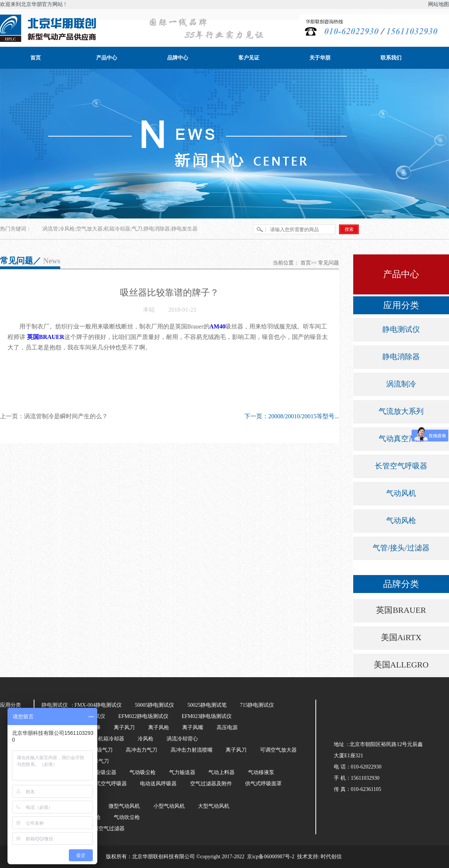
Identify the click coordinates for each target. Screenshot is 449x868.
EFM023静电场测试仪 (207, 716)
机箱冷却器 (111, 739)
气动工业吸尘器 (98, 772)
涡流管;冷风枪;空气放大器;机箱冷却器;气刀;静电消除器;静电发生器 (120, 229)
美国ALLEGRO (401, 665)
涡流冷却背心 (182, 739)
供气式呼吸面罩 (263, 784)
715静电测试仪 (257, 705)
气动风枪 (401, 520)
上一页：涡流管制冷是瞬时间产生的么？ (54, 416)
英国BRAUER (401, 610)
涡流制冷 (401, 384)
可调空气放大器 (278, 750)
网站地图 (439, 4)
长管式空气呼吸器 (106, 784)
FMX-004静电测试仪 (98, 705)
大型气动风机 (214, 806)
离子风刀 (124, 728)
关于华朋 (320, 58)
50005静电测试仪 (154, 705)
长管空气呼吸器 (401, 466)
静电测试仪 (401, 329)
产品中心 (107, 58)
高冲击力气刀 (141, 750)
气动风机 (401, 493)
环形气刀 (98, 761)
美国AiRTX (401, 637)
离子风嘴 (193, 728)
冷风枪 (146, 739)
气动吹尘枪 (127, 817)
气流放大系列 (401, 411)
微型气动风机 (124, 806)
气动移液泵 (261, 772)
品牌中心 (178, 58)
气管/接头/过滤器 (401, 548)
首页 (36, 58)
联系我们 (391, 58)
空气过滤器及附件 (211, 784)
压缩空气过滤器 (106, 829)
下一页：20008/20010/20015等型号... (292, 416)
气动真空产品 (401, 438)
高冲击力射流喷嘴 (192, 750)
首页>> (309, 263)
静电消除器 (401, 357)
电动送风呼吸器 (158, 784)
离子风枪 (159, 728)
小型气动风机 (169, 806)
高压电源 (227, 728)
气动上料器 (222, 772)
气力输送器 (182, 772)
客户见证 (249, 58)
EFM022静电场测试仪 (143, 716)
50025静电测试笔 (207, 705)
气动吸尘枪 (143, 772)
